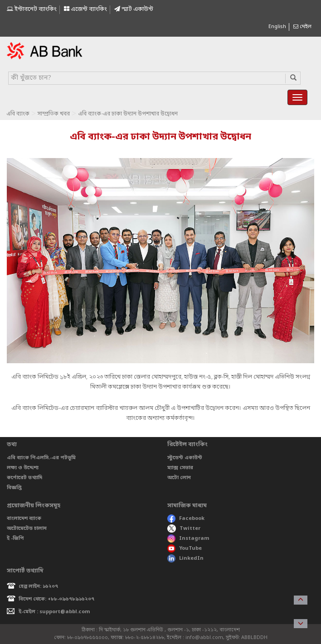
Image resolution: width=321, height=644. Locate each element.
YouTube (185, 548)
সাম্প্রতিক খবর (54, 114)
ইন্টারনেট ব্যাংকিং (32, 9)
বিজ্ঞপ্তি (14, 488)
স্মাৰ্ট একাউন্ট (134, 9)
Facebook (186, 519)
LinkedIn (185, 558)
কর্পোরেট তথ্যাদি (24, 478)
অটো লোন (179, 478)
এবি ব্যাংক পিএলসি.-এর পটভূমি (41, 458)
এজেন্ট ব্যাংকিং (85, 9)
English (277, 27)
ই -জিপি (15, 538)
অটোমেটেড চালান (27, 529)
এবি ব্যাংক (18, 114)
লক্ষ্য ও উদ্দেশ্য (23, 468)
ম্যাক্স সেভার (180, 468)
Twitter (184, 529)
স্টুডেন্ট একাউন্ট (185, 458)
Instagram (188, 538)
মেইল (302, 27)
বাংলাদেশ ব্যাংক (24, 519)
